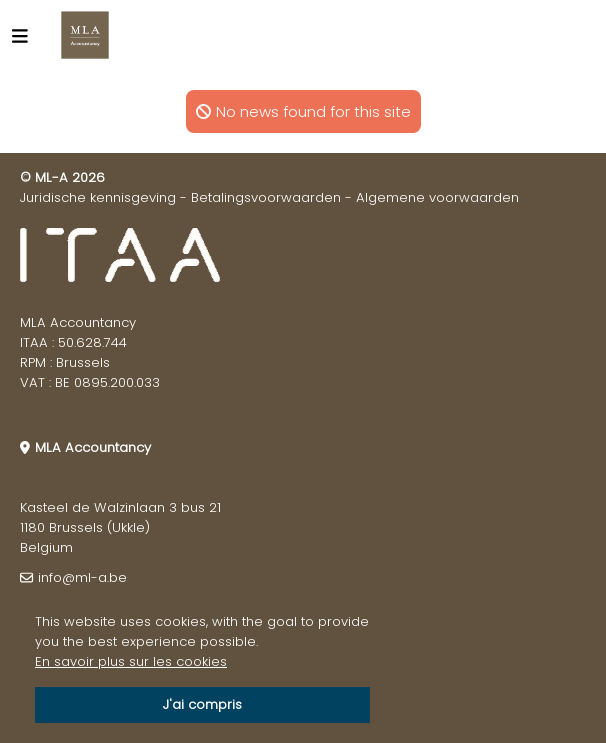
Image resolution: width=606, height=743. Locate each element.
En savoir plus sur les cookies (131, 661)
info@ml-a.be (82, 577)
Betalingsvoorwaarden (266, 197)
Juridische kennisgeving (98, 197)
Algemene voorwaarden (437, 197)
